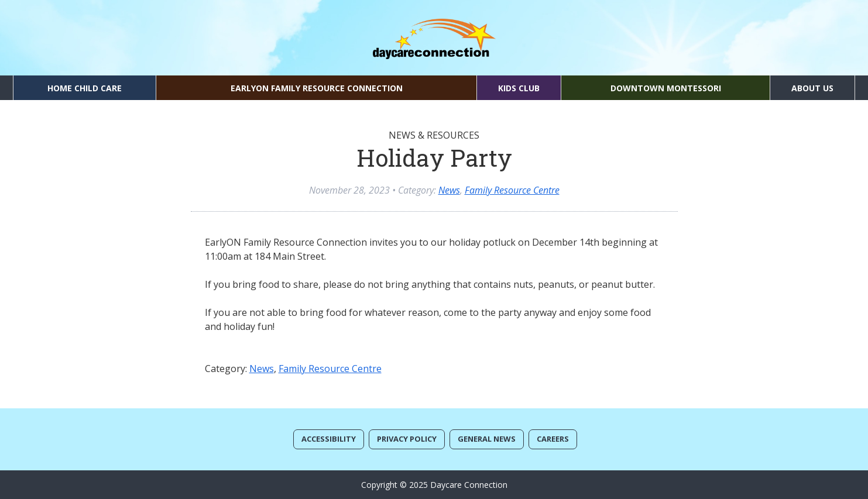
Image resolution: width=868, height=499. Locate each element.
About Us (812, 88)
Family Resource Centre (512, 190)
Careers (553, 439)
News (449, 190)
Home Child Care (85, 88)
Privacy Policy (407, 439)
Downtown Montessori (666, 88)
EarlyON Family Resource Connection (317, 88)
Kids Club (519, 88)
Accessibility (329, 439)
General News (487, 439)
